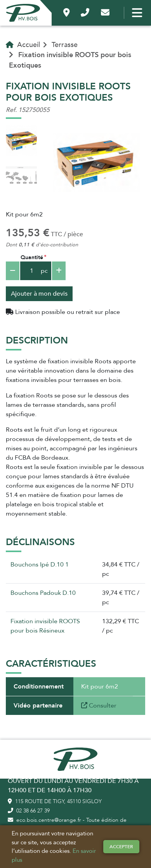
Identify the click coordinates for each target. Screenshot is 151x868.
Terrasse (65, 45)
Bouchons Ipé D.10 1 (40, 565)
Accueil (23, 45)
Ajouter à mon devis (39, 294)
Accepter (121, 847)
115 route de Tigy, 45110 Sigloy (55, 801)
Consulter (99, 706)
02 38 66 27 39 (29, 811)
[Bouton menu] (135, 13)
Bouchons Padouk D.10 (43, 593)
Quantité (32, 257)
